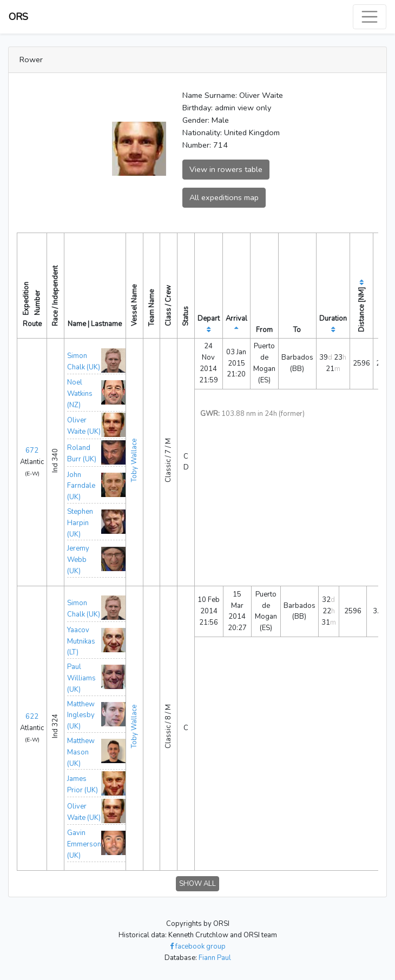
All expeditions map (224, 197)
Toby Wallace (134, 460)
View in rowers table (226, 169)
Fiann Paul (215, 958)
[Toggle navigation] (370, 17)
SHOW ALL (198, 884)
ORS (18, 17)
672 (32, 451)
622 (32, 717)
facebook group (198, 946)
